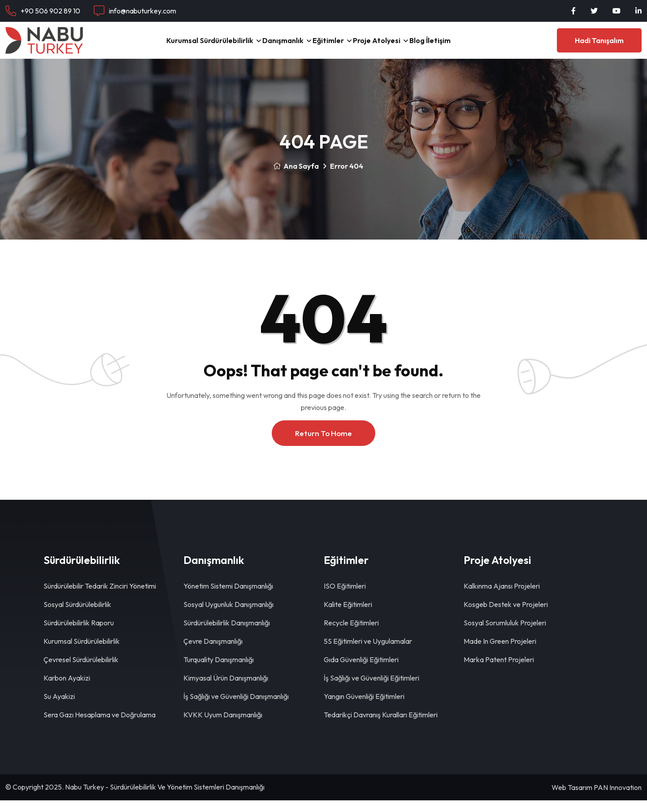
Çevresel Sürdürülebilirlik (81, 671)
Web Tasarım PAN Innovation (597, 799)
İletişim (481, 46)
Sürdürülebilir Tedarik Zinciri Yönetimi (100, 598)
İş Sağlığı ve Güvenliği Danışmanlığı (236, 708)
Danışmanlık (268, 46)
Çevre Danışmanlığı (213, 653)
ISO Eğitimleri (345, 598)
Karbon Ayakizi (67, 690)
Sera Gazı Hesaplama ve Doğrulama (100, 726)
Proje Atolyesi (391, 46)
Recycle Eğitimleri (351, 634)
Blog (446, 46)
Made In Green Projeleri (500, 653)
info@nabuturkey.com (143, 11)
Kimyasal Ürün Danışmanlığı (226, 690)
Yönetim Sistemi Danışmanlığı (228, 598)
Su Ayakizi (59, 708)
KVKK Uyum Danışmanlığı (223, 726)
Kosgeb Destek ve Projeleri (506, 616)
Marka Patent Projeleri (499, 671)
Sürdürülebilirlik (197, 46)
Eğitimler (329, 46)
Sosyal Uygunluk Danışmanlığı (228, 616)
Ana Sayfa (296, 178)
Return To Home (323, 445)
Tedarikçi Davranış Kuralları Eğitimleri (381, 726)
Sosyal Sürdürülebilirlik (77, 616)
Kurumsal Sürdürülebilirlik (82, 653)
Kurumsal (139, 46)
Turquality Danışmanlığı (219, 671)
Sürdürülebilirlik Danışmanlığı (227, 634)
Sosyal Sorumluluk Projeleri (505, 634)
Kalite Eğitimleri (348, 616)
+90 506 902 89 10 (50, 11)
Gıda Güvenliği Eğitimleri (361, 671)
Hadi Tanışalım (599, 46)
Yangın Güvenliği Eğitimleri (364, 708)
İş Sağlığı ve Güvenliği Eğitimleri (371, 690)
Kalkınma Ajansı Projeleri (502, 598)
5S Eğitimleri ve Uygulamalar (368, 653)
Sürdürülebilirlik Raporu (79, 634)
